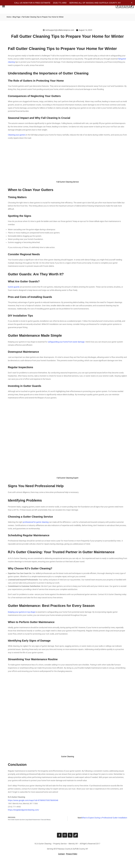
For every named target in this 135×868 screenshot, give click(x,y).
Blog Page (16, 17)
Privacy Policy (72, 854)
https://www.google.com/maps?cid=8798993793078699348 (33, 800)
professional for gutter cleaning (36, 522)
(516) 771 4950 (60, 3)
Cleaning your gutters (17, 135)
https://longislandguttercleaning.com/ (24, 810)
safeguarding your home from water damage (66, 342)
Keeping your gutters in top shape (22, 612)
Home (9, 17)
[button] (3, 6)
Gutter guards (14, 287)
